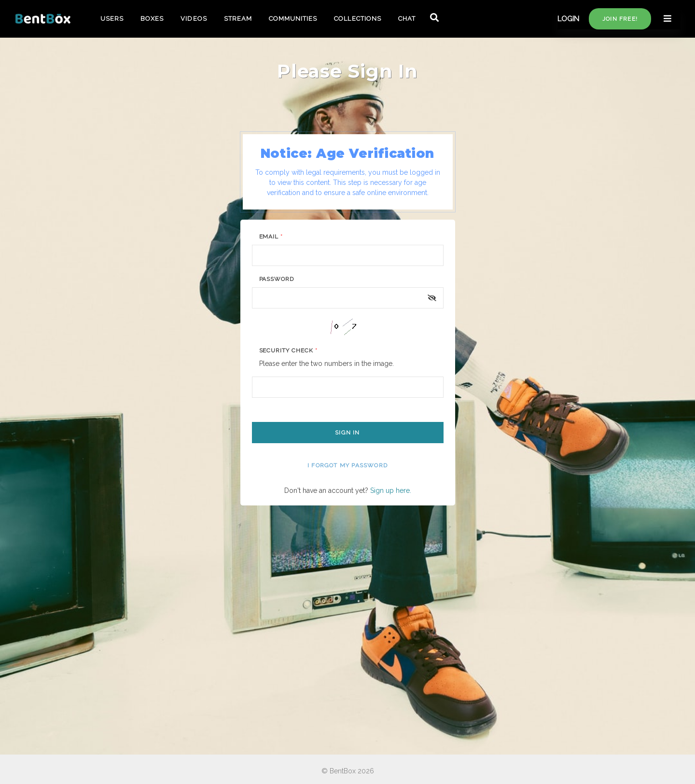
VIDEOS (194, 19)
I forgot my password (347, 465)
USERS (112, 19)
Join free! (620, 19)
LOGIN (568, 19)
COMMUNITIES (293, 19)
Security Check (288, 350)
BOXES (152, 19)
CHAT (407, 19)
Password (277, 279)
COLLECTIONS (357, 19)
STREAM (238, 19)
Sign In (347, 433)
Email (271, 237)
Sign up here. (391, 490)
